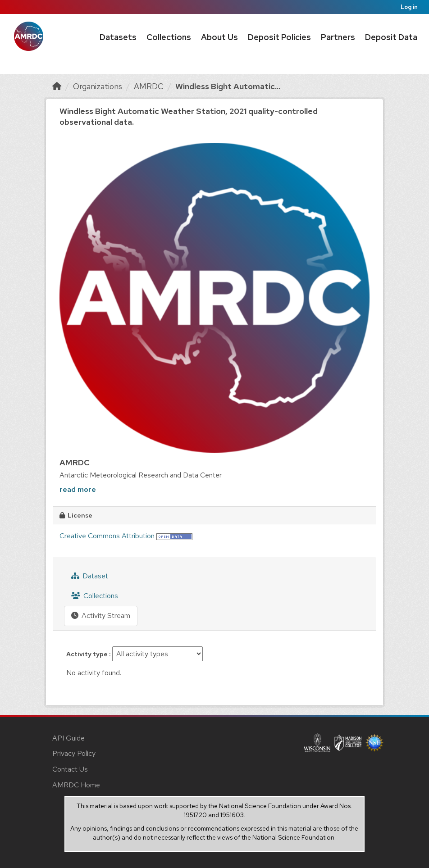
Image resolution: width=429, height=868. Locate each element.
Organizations (98, 86)
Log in (409, 7)
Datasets (118, 37)
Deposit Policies (279, 37)
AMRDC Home (76, 785)
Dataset (90, 576)
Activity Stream (101, 616)
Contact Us (70, 769)
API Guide (68, 738)
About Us (219, 37)
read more (78, 489)
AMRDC (149, 86)
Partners (338, 37)
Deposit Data (391, 37)
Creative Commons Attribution (107, 536)
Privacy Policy (74, 753)
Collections (169, 37)
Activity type (88, 654)
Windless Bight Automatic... (228, 86)
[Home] (57, 86)
